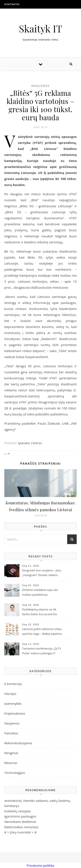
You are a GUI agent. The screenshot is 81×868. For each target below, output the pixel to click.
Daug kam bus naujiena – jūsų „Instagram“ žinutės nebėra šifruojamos (42, 573)
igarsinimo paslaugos (20, 816)
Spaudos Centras (30, 443)
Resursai (11, 763)
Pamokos (11, 733)
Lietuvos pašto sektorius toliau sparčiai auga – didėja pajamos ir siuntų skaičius (42, 632)
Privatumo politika (40, 865)
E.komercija (13, 684)
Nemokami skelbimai (20, 822)
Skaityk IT (40, 28)
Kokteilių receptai (17, 811)
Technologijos (15, 773)
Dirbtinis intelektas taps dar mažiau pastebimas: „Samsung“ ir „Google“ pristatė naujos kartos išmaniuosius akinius (42, 593)
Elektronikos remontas (21, 827)
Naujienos (41, 86)
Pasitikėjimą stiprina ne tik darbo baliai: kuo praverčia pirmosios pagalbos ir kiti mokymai (39, 612)
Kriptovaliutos (15, 713)
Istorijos (10, 694)
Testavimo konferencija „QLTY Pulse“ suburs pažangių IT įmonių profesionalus (41, 651)
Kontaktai (12, 4)
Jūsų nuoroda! (21, 832)
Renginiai (11, 753)
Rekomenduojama (18, 743)
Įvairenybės (13, 703)
